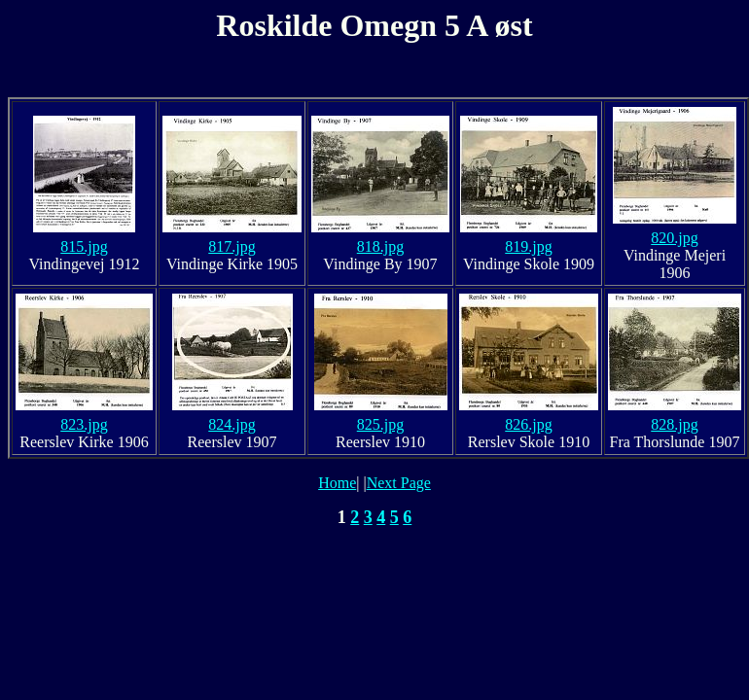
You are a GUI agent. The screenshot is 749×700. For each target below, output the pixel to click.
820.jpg (674, 238)
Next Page (399, 483)
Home (337, 483)
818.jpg (380, 246)
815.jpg (84, 246)
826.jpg (528, 424)
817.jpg (232, 246)
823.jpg (84, 424)
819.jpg (528, 246)
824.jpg (232, 424)
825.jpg (380, 424)
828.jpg (674, 424)
